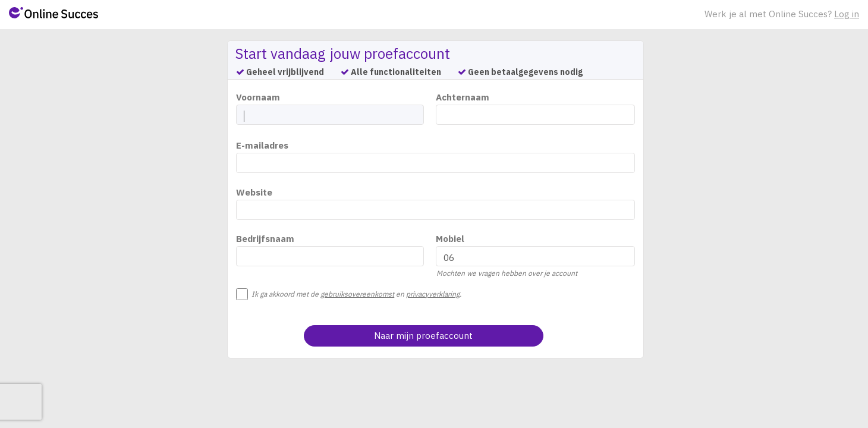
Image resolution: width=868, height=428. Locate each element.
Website (254, 192)
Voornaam (258, 97)
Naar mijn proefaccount (423, 336)
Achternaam (463, 97)
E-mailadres (262, 145)
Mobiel (450, 239)
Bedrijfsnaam (265, 239)
